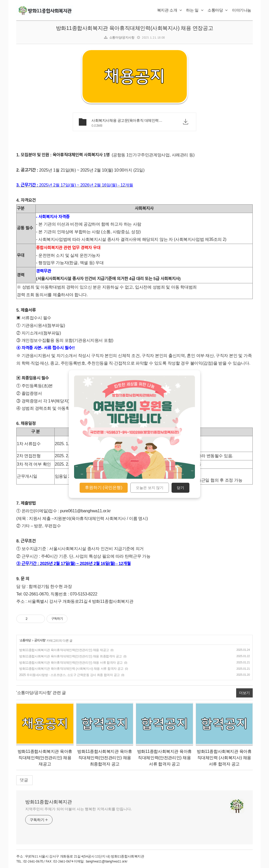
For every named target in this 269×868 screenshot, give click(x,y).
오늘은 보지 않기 (150, 488)
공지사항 (40, 641)
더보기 (244, 693)
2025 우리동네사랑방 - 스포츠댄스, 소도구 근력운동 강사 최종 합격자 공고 (69, 675)
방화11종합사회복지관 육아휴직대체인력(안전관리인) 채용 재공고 (64, 650)
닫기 (180, 488)
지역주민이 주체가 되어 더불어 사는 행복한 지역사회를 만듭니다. (79, 809)
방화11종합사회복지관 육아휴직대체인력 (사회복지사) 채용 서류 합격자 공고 (71, 669)
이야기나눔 (242, 10)
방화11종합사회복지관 (49, 802)
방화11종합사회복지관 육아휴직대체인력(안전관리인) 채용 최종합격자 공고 (71, 656)
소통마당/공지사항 (122, 38)
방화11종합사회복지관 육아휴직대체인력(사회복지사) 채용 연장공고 (134, 28)
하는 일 (195, 10)
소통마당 (218, 10)
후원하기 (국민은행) (104, 488)
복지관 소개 (170, 10)
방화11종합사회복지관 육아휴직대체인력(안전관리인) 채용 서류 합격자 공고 (71, 663)
